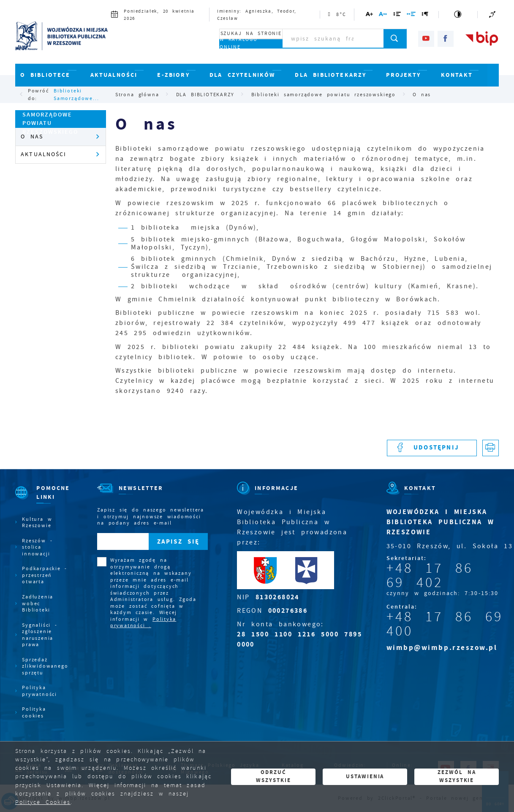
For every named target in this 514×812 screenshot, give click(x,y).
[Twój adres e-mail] (123, 541)
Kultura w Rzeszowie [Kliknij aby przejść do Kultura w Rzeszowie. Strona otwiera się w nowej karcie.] (37, 522)
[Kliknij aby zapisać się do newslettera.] (178, 541)
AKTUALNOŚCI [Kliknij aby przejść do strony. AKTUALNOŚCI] (114, 75)
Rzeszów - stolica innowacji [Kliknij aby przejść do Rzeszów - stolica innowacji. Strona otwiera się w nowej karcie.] (37, 547)
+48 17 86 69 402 (430, 575)
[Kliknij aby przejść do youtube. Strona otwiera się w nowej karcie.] (426, 39)
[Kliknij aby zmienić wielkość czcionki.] (370, 15)
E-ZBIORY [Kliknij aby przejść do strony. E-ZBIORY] (173, 75)
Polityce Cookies (43, 802)
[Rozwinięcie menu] (42, 500)
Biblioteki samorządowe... (76, 95)
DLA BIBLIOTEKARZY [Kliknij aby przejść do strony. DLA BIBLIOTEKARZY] (330, 75)
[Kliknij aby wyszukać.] (395, 38)
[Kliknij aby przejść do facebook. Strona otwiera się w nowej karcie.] (446, 39)
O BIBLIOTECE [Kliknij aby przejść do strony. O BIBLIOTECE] (45, 75)
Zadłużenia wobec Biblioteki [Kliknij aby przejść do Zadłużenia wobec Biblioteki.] (38, 604)
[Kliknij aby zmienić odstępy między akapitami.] (425, 15)
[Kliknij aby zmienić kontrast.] (458, 15)
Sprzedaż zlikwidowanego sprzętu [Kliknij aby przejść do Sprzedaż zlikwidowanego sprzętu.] (45, 666)
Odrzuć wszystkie (273, 776)
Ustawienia (365, 776)
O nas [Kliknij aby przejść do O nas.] (32, 137)
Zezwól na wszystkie (457, 776)
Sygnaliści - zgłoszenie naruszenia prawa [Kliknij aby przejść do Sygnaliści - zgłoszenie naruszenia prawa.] (39, 635)
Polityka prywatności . (143, 622)
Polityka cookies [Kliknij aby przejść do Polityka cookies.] (34, 712)
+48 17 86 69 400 (445, 624)
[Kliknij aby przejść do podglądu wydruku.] (491, 448)
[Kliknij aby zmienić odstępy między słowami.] (412, 15)
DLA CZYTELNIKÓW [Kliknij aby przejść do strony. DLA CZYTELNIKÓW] (242, 75)
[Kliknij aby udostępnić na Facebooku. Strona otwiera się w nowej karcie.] (432, 448)
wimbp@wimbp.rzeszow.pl (442, 648)
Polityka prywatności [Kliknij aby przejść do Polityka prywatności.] (39, 691)
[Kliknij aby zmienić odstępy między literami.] (383, 15)
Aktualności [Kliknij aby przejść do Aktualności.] (43, 154)
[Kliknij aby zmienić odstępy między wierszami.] (397, 15)
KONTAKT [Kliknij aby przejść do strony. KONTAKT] (457, 75)
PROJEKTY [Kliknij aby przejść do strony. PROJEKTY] (403, 75)
